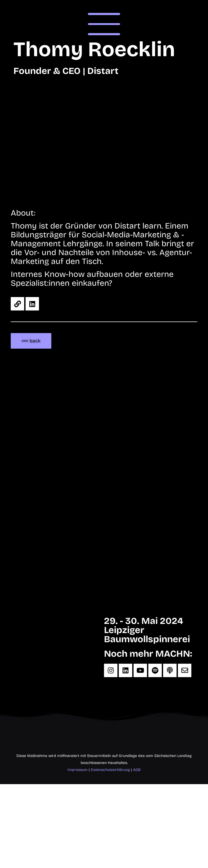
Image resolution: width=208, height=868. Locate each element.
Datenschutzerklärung (110, 770)
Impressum (78, 770)
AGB (137, 770)
